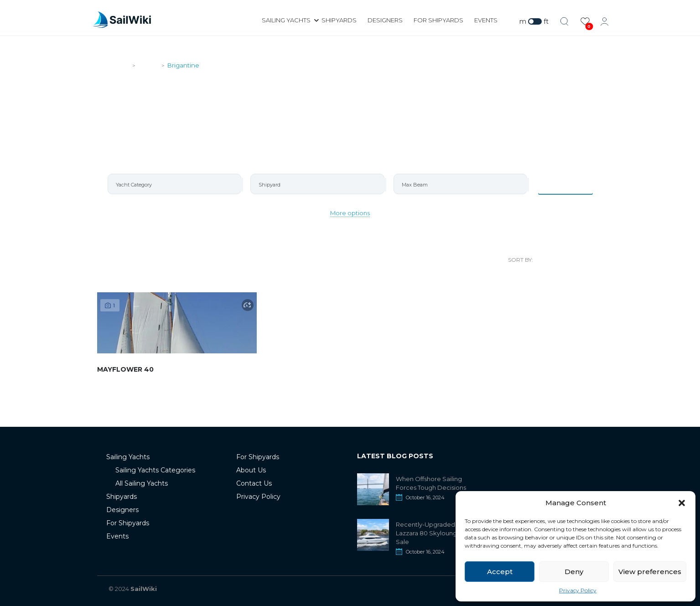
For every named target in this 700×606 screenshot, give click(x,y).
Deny (574, 572)
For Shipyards (438, 20)
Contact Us (254, 483)
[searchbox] (179, 185)
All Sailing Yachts (142, 483)
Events (486, 20)
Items (565, 184)
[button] (682, 503)
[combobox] (175, 184)
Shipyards (339, 20)
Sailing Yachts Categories (155, 470)
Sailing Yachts (286, 20)
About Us (251, 470)
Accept (500, 572)
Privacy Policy (578, 590)
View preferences (650, 572)
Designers (385, 20)
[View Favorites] (585, 21)
